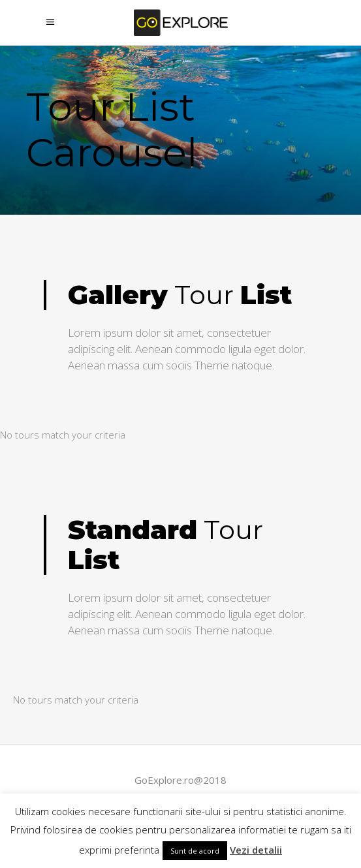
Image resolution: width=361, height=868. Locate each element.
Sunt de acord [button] (195, 851)
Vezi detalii (256, 850)
